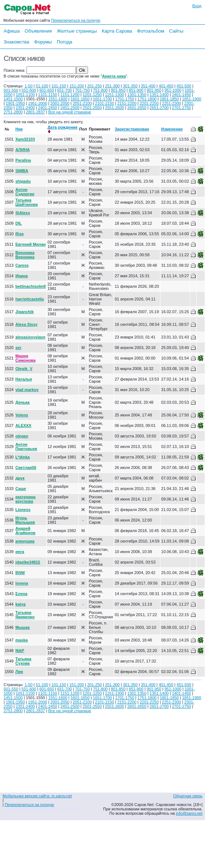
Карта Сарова (117, 31)
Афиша (12, 31)
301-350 (130, 86)
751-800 (100, 90)
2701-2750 (182, 108)
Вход (197, 6)
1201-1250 (92, 95)
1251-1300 (115, 95)
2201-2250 (149, 103)
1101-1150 (48, 95)
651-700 (64, 90)
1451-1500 (13, 99)
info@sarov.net (189, 813)
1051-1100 (25, 95)
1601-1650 (80, 99)
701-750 (82, 90)
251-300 (112, 86)
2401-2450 (48, 108)
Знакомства (16, 42)
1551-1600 (58, 99)
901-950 (154, 90)
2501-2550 (92, 108)
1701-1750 (125, 99)
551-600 (29, 90)
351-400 (148, 86)
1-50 (29, 86)
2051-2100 (82, 103)
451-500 (184, 86)
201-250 (95, 86)
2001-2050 (60, 103)
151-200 (76, 86)
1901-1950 (15, 103)
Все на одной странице (70, 112)
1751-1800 (147, 99)
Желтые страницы (77, 31)
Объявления (38, 31)
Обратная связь (188, 796)
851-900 (136, 90)
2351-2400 (25, 108)
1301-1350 (137, 95)
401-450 (166, 86)
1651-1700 (102, 99)
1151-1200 (70, 95)
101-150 (59, 86)
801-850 (118, 90)
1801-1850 (169, 99)
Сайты (176, 31)
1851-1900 (192, 99)
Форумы (43, 42)
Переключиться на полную (76, 20)
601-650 (47, 90)
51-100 (42, 86)
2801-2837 (36, 112)
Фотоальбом (150, 31)
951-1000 (173, 90)
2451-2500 (70, 108)
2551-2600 (115, 108)
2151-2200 (127, 103)
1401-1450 (182, 95)
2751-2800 (13, 112)
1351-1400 (159, 95)
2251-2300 (171, 103)
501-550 (11, 90)
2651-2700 (159, 108)
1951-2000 (38, 103)
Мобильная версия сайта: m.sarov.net (37, 796)
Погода (65, 42)
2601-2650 (137, 108)
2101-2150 (104, 103)
